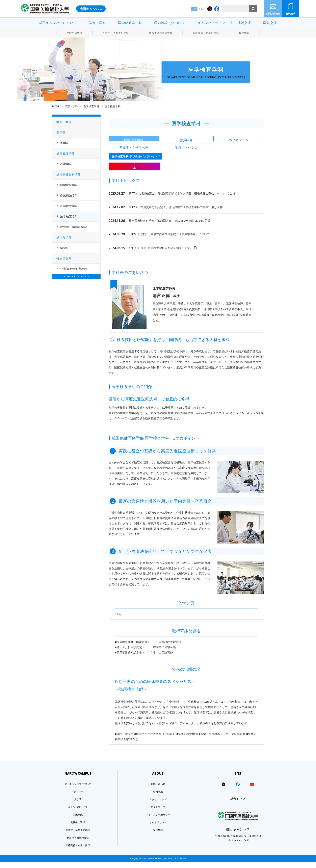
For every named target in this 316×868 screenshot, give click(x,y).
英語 (201, 9)
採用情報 (244, 33)
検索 (253, 9)
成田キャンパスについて (58, 23)
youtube (252, 790)
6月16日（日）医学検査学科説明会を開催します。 (163, 253)
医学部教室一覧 (130, 23)
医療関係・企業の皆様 (206, 33)
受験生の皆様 (75, 33)
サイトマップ (158, 813)
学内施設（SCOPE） (170, 23)
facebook (238, 790)
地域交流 (244, 23)
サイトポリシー (158, 828)
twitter (223, 790)
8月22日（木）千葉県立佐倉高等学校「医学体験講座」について (169, 240)
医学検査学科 (92, 106)
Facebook (217, 9)
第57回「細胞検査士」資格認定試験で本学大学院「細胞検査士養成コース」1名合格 (182, 199)
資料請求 (290, 14)
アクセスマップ (158, 805)
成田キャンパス (91, 9)
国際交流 (270, 23)
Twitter (210, 9)
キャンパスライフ (212, 23)
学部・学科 (97, 23)
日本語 (194, 9)
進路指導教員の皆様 (161, 33)
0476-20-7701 (241, 846)
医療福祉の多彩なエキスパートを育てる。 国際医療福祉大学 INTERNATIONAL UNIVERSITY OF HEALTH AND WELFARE (45, 9)
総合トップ (238, 804)
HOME (56, 106)
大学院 (78, 805)
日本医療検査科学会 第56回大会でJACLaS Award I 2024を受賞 (169, 226)
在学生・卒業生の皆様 (116, 33)
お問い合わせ (273, 14)
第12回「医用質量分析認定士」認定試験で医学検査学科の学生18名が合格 (176, 212)
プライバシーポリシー (158, 820)
